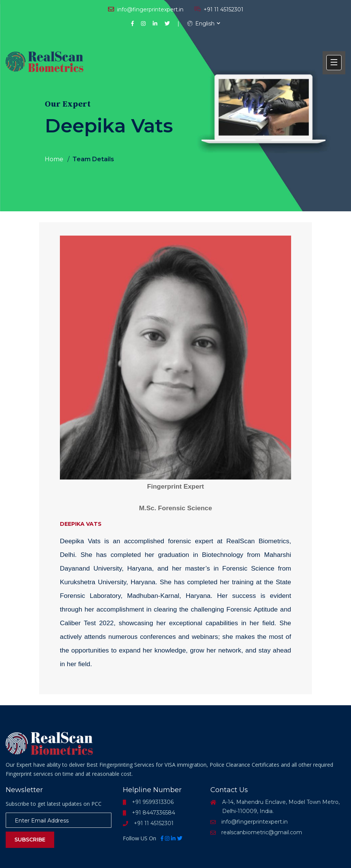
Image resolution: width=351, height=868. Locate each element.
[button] (334, 63)
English (201, 24)
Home (54, 159)
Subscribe (30, 840)
